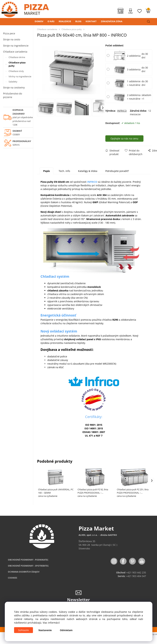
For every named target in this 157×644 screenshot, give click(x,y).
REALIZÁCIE (65, 21)
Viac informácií (51, 623)
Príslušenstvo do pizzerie (13, 95)
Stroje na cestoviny (14, 87)
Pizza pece (9, 33)
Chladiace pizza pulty (17, 64)
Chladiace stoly (16, 71)
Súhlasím (24, 630)
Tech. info (64, 171)
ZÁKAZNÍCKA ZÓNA (112, 21)
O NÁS (51, 21)
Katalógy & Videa (88, 171)
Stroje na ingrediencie (16, 46)
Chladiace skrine (17, 57)
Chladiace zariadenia (15, 52)
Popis (46, 171)
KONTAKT (91, 21)
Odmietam (66, 630)
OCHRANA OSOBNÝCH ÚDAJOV (24, 572)
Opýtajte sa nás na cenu (124, 139)
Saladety (13, 82)
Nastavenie (45, 630)
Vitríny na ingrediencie (20, 76)
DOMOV (39, 21)
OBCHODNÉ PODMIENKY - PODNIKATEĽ (28, 560)
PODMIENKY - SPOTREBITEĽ (28, 566)
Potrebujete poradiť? (117, 171)
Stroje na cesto (12, 39)
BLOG (78, 21)
